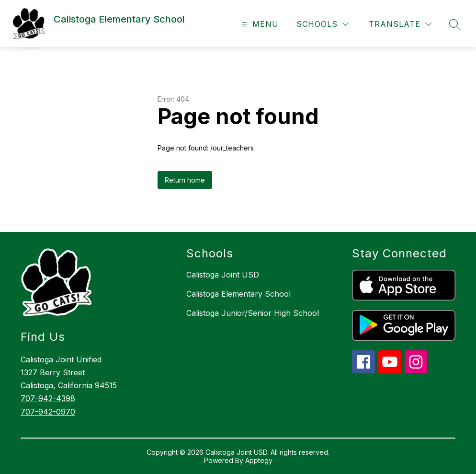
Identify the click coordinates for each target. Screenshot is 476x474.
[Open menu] (259, 24)
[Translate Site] (400, 24)
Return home (185, 180)
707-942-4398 (48, 398)
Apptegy (259, 460)
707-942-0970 (48, 412)
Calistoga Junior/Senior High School (253, 313)
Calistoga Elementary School (238, 294)
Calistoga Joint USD (223, 275)
